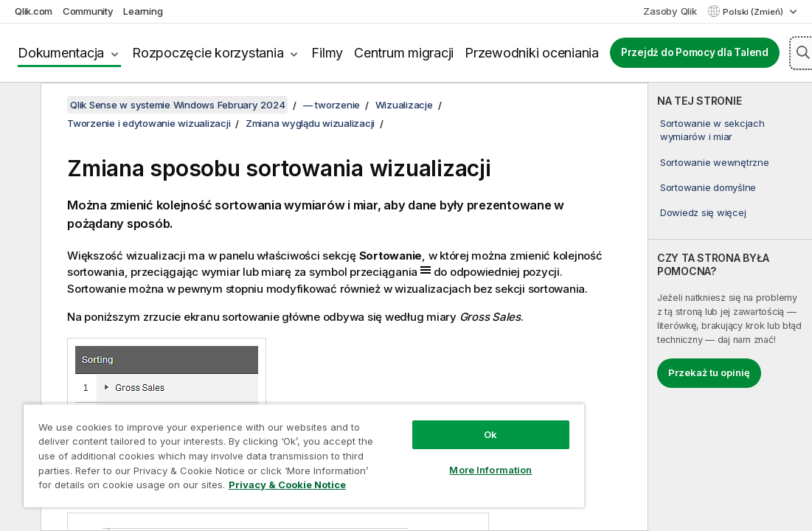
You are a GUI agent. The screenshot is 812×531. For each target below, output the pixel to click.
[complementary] (730, 307)
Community (88, 11)
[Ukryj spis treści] (18, 105)
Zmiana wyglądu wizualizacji (310, 123)
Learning (143, 11)
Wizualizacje (404, 105)
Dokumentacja (61, 53)
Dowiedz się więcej (703, 212)
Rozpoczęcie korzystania (208, 53)
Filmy (327, 53)
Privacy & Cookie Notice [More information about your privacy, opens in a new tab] (287, 485)
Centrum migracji (404, 53)
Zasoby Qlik (670, 11)
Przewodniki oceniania (532, 53)
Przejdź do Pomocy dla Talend (695, 52)
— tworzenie (332, 105)
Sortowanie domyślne (708, 187)
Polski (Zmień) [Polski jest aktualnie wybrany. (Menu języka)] (754, 12)
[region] (304, 455)
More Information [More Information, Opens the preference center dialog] (490, 470)
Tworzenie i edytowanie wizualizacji (149, 123)
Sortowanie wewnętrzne (715, 162)
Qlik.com (34, 11)
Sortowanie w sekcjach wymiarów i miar (712, 130)
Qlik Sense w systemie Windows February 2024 (177, 105)
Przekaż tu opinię (709, 372)
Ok (490, 434)
